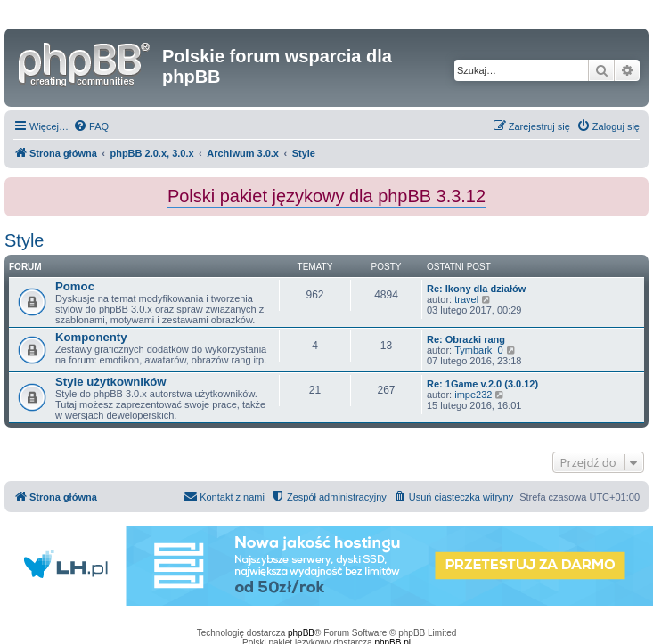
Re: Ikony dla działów (476, 289)
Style (24, 240)
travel (466, 299)
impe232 (473, 395)
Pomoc (75, 286)
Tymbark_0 (478, 350)
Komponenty (91, 337)
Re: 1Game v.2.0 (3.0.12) (482, 384)
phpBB (301, 633)
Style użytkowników (111, 382)
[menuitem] (91, 126)
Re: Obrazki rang (466, 339)
